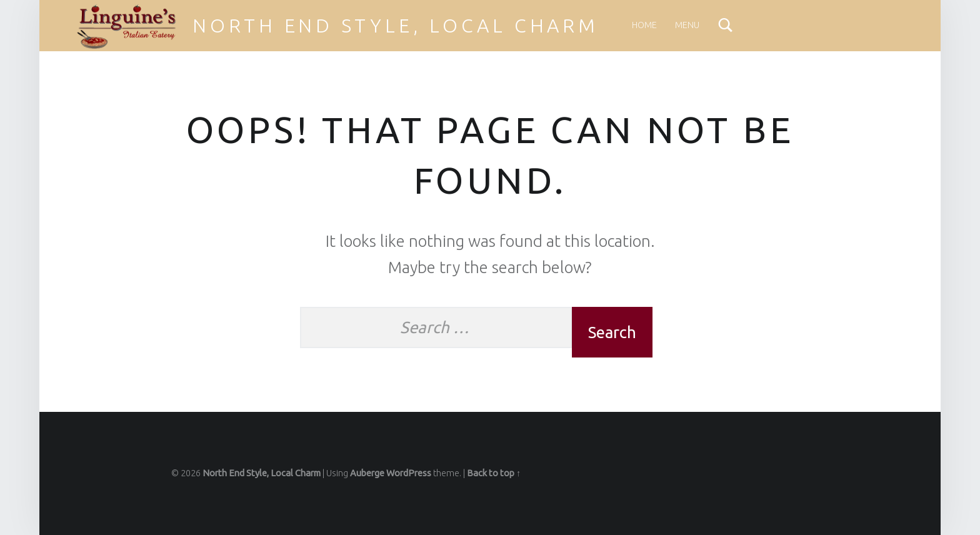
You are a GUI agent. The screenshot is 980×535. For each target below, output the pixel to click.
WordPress (409, 473)
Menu (687, 25)
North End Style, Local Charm (396, 26)
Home (644, 25)
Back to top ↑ (494, 473)
